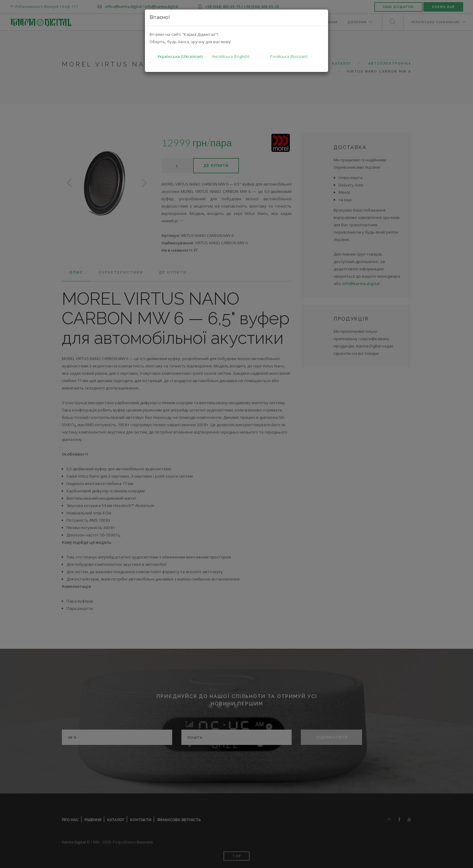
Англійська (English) (231, 56)
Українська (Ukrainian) (180, 56)
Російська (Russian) (289, 56)
